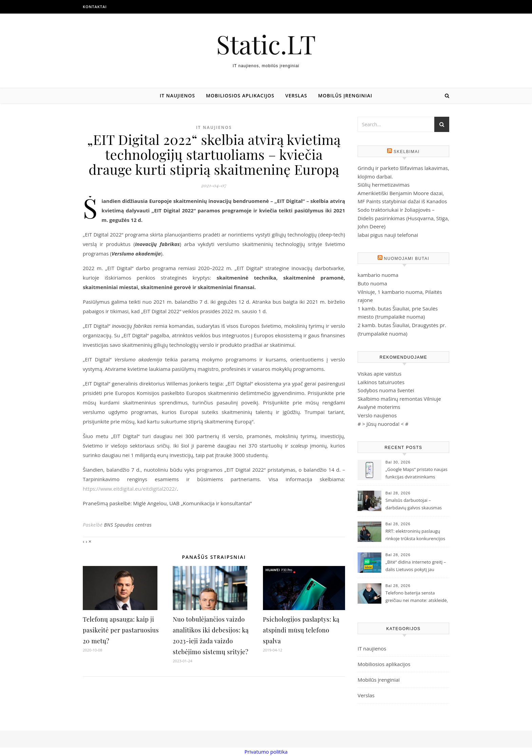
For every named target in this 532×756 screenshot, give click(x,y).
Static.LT (266, 44)
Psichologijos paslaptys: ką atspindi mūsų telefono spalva (301, 630)
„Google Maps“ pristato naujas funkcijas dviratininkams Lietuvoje (416, 474)
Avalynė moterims (379, 407)
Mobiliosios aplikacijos (240, 96)
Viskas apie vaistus (379, 374)
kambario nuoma (378, 275)
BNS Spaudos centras (128, 525)
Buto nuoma (372, 283)
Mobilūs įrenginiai (345, 96)
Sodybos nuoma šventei (386, 390)
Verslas (296, 96)
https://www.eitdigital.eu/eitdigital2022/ (130, 489)
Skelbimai (407, 152)
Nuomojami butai (407, 259)
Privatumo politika (266, 752)
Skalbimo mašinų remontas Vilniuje (399, 399)
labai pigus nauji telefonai (388, 235)
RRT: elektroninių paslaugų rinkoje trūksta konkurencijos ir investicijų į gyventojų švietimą (415, 535)
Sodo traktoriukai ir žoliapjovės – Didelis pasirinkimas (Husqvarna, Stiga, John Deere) (403, 218)
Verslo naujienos (377, 415)
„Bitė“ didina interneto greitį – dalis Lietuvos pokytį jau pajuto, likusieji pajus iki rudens (416, 566)
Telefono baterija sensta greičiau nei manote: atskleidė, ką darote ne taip (417, 597)
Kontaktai (95, 7)
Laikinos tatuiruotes (381, 382)
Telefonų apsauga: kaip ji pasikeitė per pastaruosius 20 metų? (121, 630)
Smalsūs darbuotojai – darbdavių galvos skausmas (414, 504)
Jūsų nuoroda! (383, 424)
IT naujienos (177, 96)
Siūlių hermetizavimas (384, 185)
